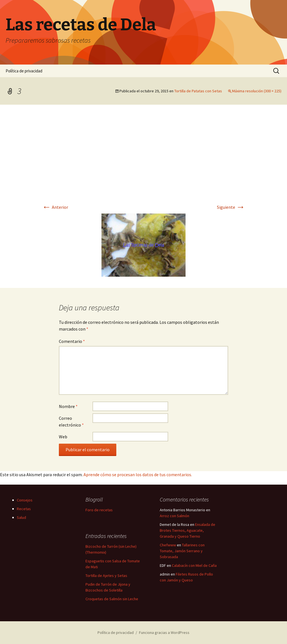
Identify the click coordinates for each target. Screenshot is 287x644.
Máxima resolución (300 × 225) (257, 91)
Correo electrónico (71, 421)
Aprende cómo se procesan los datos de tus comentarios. (138, 475)
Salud (21, 517)
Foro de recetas (99, 510)
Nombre (68, 406)
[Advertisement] (143, 158)
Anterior (55, 207)
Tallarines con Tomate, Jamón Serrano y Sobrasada (182, 551)
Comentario (72, 341)
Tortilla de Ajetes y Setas (106, 576)
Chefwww (168, 545)
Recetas (24, 509)
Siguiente (231, 207)
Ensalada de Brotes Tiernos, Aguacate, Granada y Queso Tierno (188, 530)
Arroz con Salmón (174, 516)
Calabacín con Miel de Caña (194, 565)
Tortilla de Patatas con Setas (198, 91)
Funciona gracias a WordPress (164, 632)
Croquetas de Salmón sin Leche (112, 599)
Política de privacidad (24, 71)
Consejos (25, 500)
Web (63, 437)
